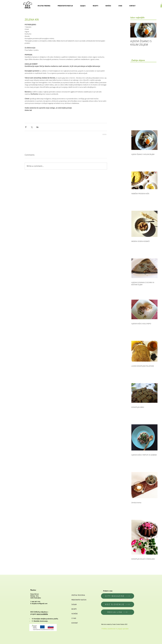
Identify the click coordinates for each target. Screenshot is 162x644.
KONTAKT (75, 623)
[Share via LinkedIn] (37, 127)
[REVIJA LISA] (118, 612)
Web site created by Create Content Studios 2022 (114, 624)
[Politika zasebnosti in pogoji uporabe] (115, 629)
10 (33, 619)
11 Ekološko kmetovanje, (40, 621)
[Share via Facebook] (26, 127)
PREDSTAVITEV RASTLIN (79, 600)
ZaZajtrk (74, 604)
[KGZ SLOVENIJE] (118, 604)
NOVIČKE (75, 614)
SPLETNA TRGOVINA (78, 595)
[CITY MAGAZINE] (118, 596)
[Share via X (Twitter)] (32, 127)
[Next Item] (153, 30)
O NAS (74, 618)
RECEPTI (74, 609)
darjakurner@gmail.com (40, 603)
